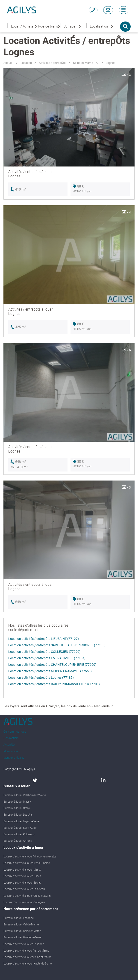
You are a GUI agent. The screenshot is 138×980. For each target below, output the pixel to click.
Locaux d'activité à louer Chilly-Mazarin (27, 896)
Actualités (10, 745)
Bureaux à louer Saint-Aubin (20, 828)
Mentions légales (14, 758)
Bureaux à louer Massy (17, 802)
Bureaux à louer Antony (18, 841)
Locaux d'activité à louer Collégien (24, 902)
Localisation (102, 26)
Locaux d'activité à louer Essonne (24, 944)
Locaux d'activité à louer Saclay (22, 883)
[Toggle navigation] (123, 10)
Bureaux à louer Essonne (19, 918)
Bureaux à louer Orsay (17, 808)
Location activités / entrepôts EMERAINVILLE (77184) (47, 658)
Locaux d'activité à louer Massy (22, 870)
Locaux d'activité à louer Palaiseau (24, 889)
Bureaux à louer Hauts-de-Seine (22, 937)
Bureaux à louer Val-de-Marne (21, 925)
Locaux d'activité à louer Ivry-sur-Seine (27, 863)
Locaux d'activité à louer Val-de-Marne (26, 951)
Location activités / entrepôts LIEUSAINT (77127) (44, 639)
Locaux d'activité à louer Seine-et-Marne (27, 957)
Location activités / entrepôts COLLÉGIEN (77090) (44, 652)
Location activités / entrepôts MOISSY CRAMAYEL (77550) (50, 671)
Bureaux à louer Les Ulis (18, 815)
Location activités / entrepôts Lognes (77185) (41, 678)
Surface (73, 26)
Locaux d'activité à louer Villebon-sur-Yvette (30, 857)
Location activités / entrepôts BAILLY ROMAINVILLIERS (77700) (54, 684)
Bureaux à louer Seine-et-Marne (22, 931)
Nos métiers (11, 738)
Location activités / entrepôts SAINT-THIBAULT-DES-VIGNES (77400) (57, 645)
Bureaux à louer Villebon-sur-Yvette (25, 795)
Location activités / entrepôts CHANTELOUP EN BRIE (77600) (52, 665)
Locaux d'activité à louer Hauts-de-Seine (28, 964)
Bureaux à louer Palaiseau (19, 834)
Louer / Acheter (22, 26)
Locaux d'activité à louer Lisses (22, 876)
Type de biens (48, 26)
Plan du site (11, 751)
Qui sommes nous (15, 732)
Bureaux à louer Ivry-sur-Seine (21, 821)
